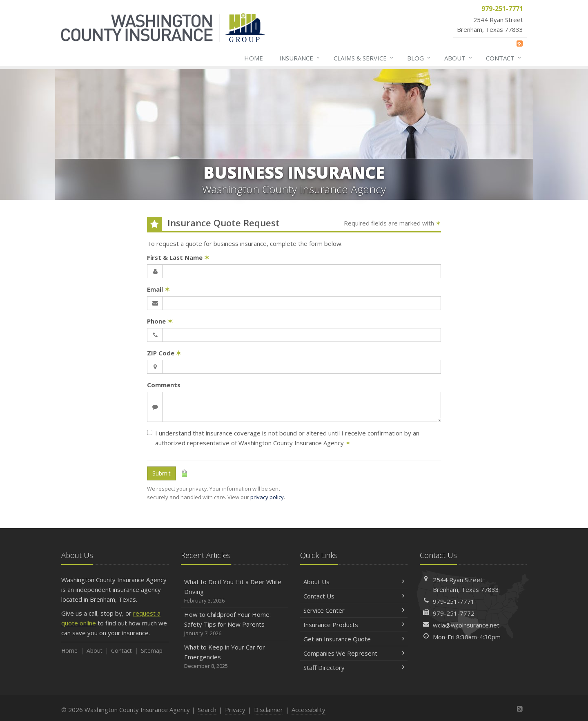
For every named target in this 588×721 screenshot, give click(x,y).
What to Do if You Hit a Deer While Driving (235, 591)
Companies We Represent (354, 653)
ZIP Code (164, 353)
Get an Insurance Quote (354, 639)
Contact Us (354, 596)
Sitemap (152, 651)
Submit (161, 473)
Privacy (235, 710)
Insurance (300, 58)
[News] (520, 43)
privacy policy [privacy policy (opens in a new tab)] (267, 497)
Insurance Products (354, 625)
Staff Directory (354, 667)
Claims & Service (364, 58)
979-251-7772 (454, 613)
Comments (164, 385)
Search (207, 710)
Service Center (354, 610)
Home (254, 58)
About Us (354, 582)
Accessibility (308, 710)
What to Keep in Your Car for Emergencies (235, 657)
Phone (160, 321)
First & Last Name (178, 257)
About (459, 58)
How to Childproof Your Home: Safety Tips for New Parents (235, 624)
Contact (504, 58)
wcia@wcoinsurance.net (466, 625)
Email (158, 289)
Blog (419, 58)
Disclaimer (268, 710)
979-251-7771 (454, 601)
